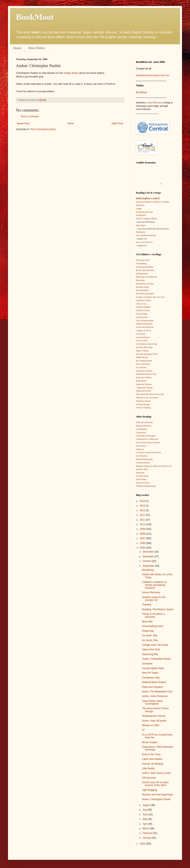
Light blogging (149, 790)
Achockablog (141, 263)
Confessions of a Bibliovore (147, 439)
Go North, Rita (150, 636)
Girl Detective (142, 456)
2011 (143, 520)
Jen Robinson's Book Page (147, 344)
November (148, 557)
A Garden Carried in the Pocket (149, 452)
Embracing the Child (144, 212)
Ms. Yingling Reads (144, 361)
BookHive (140, 205)
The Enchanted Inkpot (145, 321)
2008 (143, 534)
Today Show (71, 73)
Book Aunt (140, 280)
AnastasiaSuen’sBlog (144, 267)
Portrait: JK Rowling (152, 764)
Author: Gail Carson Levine (156, 773)
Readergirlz (141, 232)
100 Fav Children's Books (146, 219)
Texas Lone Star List (144, 242)
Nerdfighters (141, 215)
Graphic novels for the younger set (154, 599)
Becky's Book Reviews (145, 270)
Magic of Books (142, 351)
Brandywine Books (144, 426)
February (148, 833)
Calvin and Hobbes (152, 759)
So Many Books (142, 476)
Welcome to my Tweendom (147, 398)
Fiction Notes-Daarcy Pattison (148, 442)
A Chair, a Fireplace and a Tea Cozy (150, 297)
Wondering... (149, 570)
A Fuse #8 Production (145, 327)
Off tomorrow (149, 778)
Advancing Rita (150, 654)
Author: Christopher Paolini (156, 659)
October (147, 561)
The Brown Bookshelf (145, 294)
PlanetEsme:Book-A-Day (146, 374)
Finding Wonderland (144, 324)
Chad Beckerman (143, 463)
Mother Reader (142, 357)
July (145, 810)
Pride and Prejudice (152, 687)
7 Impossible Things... (145, 388)
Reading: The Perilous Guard (157, 609)
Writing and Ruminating (146, 486)
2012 (143, 515)
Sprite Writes (141, 479)
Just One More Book (144, 347)
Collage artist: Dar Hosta (155, 645)
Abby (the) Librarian (144, 422)
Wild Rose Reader (143, 401)
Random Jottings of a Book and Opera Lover (154, 466)
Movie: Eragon (150, 742)
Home (17, 48)
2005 (143, 548)
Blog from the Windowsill (146, 277)
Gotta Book (141, 334)
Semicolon (140, 473)
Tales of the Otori (151, 650)
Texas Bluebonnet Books (146, 235)
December (148, 552)
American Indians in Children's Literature (153, 202)
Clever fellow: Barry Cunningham (152, 702)
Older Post (117, 124)
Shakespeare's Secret (154, 716)
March (146, 828)
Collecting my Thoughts (146, 436)
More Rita (147, 622)
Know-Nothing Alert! (153, 626)
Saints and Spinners (144, 384)
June (145, 815)
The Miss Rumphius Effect (147, 354)
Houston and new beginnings (157, 795)
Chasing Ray (141, 433)
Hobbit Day (148, 631)
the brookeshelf (142, 290)
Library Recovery (151, 592)
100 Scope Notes (143, 260)
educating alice (142, 317)
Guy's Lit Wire (142, 341)
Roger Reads (141, 381)
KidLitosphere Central (148, 198)
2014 (143, 506)
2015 (143, 501)
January (147, 838)
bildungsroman (142, 273)
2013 (143, 510)
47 (143, 730)
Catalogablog (141, 429)
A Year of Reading (143, 408)
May (145, 819)
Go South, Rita (150, 640)
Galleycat (140, 449)
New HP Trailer (150, 673)
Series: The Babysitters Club (157, 692)
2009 (143, 529)
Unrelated (147, 664)
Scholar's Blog (142, 469)
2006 (143, 543)
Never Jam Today (143, 364)
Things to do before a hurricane (153, 615)
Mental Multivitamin (144, 459)
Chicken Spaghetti (143, 307)
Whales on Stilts (151, 725)
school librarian (154, 103)
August (147, 805)
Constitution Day (151, 678)
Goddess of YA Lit (143, 331)
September (149, 566)
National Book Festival (154, 682)
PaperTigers (141, 225)
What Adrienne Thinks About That (150, 394)
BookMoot (141, 92)
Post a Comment (30, 117)
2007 (143, 538)
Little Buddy (148, 768)
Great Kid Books (143, 337)
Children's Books (143, 310)
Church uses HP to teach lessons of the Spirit (155, 784)
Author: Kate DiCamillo (154, 721)
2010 (143, 524)
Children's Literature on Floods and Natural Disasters (154, 585)
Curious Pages (142, 314)
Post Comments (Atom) (43, 129)
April (145, 824)
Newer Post (23, 124)
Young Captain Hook (153, 668)
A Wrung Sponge (143, 404)
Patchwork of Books (144, 371)
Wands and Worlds (143, 391)
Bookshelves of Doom (145, 284)
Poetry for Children (144, 377)
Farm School (141, 446)
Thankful (147, 605)
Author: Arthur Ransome (155, 696)
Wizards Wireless (143, 483)
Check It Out (141, 304)
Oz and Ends (141, 367)
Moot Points (36, 48)
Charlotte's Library (143, 300)
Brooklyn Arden (142, 287)
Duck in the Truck (151, 754)
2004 (143, 844)
